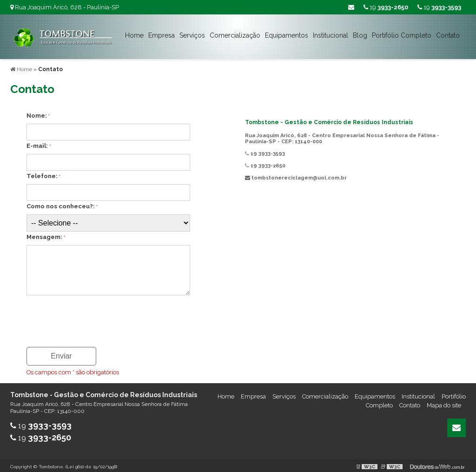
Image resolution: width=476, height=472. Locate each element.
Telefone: (43, 174)
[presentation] (83, 316)
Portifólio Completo (402, 35)
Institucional (331, 35)
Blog (360, 35)
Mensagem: (46, 235)
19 (439, 7)
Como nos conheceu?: (62, 204)
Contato (448, 35)
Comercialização (235, 35)
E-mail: (39, 144)
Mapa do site (444, 403)
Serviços (192, 35)
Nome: (38, 114)
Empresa (162, 35)
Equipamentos (287, 35)
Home (134, 35)
